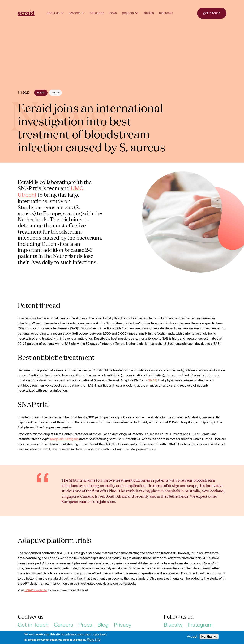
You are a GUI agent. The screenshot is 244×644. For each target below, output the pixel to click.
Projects (130, 13)
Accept (192, 638)
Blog (103, 625)
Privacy (123, 625)
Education (97, 13)
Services (77, 13)
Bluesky (173, 625)
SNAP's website (36, 590)
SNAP (152, 380)
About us (55, 13)
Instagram (200, 625)
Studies (149, 13)
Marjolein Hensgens (64, 439)
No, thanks (209, 638)
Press (85, 625)
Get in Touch (33, 625)
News (113, 13)
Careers (64, 625)
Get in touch (212, 13)
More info (94, 641)
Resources (166, 13)
